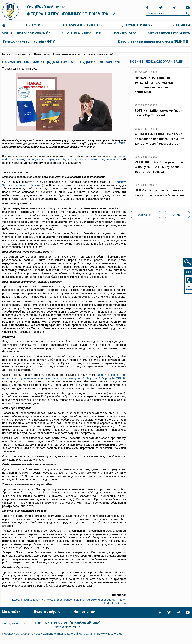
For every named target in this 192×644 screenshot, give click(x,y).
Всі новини (146, 215)
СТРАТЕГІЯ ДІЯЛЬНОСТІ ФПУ (82, 33)
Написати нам (85, 612)
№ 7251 (119, 144)
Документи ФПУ (136, 25)
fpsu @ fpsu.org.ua (68, 627)
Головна (4, 25)
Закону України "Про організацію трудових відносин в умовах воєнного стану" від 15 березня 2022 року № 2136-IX (64, 376)
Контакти (181, 25)
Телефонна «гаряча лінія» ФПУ (29, 41)
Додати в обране (47, 612)
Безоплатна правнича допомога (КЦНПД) (154, 41)
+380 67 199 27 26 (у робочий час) (68, 623)
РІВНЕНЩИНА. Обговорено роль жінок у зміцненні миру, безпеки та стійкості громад (159, 167)
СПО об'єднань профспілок (169, 33)
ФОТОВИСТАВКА (125, 33)
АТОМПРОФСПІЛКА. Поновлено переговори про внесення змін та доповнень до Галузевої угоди (160, 139)
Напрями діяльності (81, 25)
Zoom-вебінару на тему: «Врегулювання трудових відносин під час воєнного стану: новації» (64, 158)
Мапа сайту (11, 612)
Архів (177, 215)
